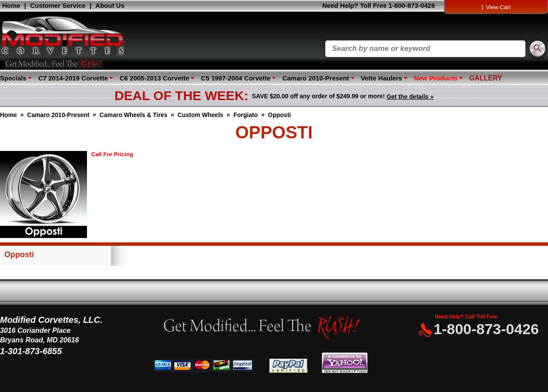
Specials (13, 78)
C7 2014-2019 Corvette (73, 78)
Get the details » (410, 97)
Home (11, 5)
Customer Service (58, 5)
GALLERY (486, 78)
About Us (110, 5)
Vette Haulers (382, 78)
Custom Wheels (200, 115)
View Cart (498, 7)
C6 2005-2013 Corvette (154, 78)
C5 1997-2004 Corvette (236, 78)
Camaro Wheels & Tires (134, 115)
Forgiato (246, 115)
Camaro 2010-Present (316, 78)
